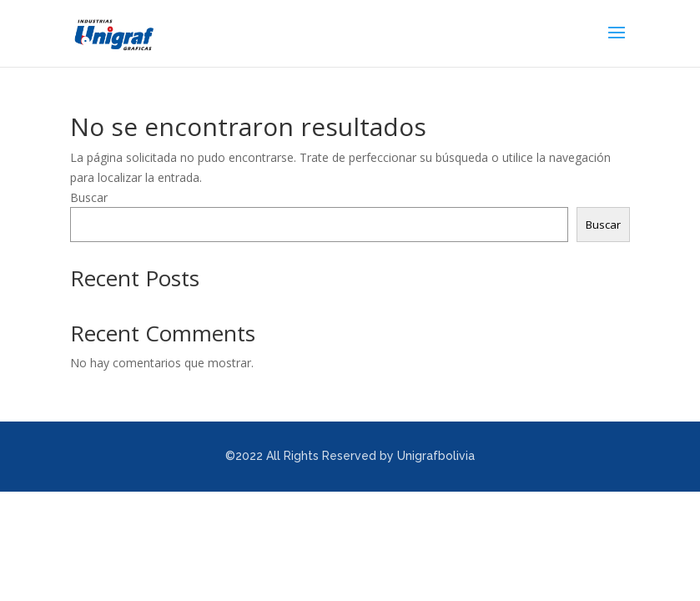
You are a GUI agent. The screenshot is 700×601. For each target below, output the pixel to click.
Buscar (89, 197)
